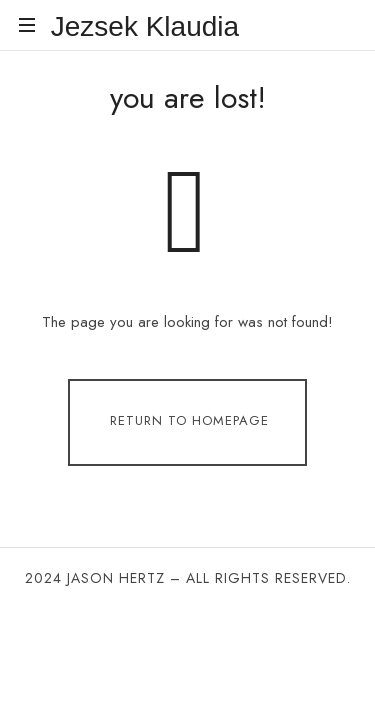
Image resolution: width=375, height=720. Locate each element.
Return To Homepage (189, 421)
